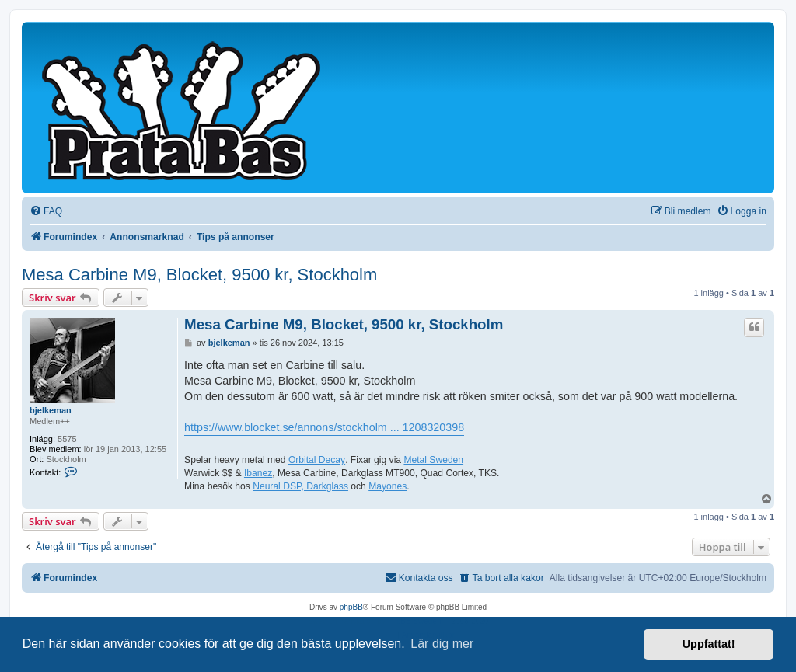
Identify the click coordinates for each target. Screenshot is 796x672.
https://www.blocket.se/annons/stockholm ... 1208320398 (324, 427)
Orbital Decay (317, 460)
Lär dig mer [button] (442, 644)
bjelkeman (51, 410)
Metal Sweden (433, 460)
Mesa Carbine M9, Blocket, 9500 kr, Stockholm (199, 275)
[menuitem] (46, 212)
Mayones (388, 486)
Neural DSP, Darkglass (300, 486)
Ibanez (258, 473)
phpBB (351, 607)
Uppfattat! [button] (709, 644)
